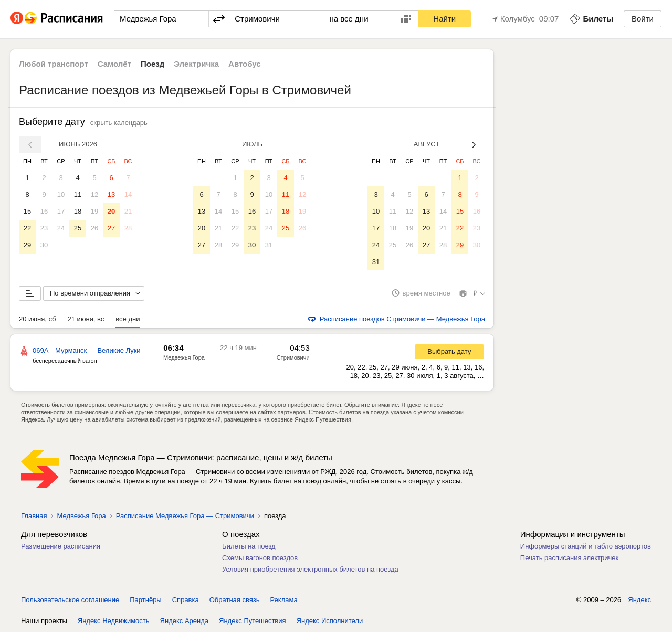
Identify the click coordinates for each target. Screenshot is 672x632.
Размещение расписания (61, 547)
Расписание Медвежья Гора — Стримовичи (185, 516)
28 (128, 228)
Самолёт (114, 64)
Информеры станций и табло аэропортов (586, 547)
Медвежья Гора (184, 358)
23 (44, 228)
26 (94, 228)
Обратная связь (235, 600)
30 (44, 245)
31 (269, 245)
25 (78, 228)
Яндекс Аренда (184, 621)
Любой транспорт (54, 64)
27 (111, 228)
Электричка (196, 64)
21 (128, 211)
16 (44, 211)
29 (27, 245)
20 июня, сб (37, 319)
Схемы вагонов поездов (260, 558)
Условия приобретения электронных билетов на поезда (310, 570)
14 (128, 194)
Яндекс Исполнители (330, 621)
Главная (34, 516)
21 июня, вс (86, 319)
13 (111, 194)
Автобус (245, 64)
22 (27, 228)
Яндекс (639, 600)
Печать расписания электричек (569, 558)
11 (78, 194)
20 (111, 211)
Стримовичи (293, 358)
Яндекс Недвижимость (114, 621)
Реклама (284, 600)
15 (27, 211)
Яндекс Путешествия (253, 621)
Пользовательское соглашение (70, 600)
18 (78, 211)
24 (61, 228)
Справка (186, 600)
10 (61, 194)
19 (94, 211)
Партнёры (145, 600)
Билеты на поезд (249, 547)
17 (61, 211)
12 (94, 194)
